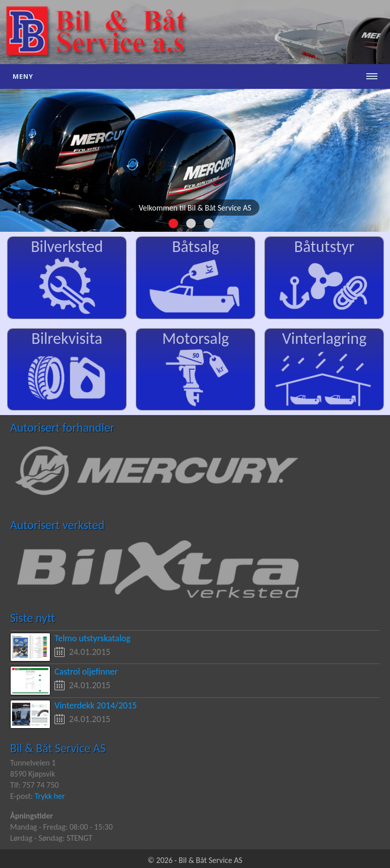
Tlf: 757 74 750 (34, 785)
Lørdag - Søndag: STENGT (51, 838)
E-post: (22, 796)
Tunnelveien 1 (33, 763)
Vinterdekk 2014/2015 (96, 705)
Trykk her (50, 796)
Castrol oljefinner (86, 672)
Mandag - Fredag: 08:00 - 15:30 (61, 827)
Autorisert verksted (57, 525)
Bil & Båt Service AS (58, 748)
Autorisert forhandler (62, 427)
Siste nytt (33, 618)
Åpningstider (32, 816)
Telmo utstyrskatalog (93, 638)
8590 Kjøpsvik (33, 774)
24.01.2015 (90, 652)
